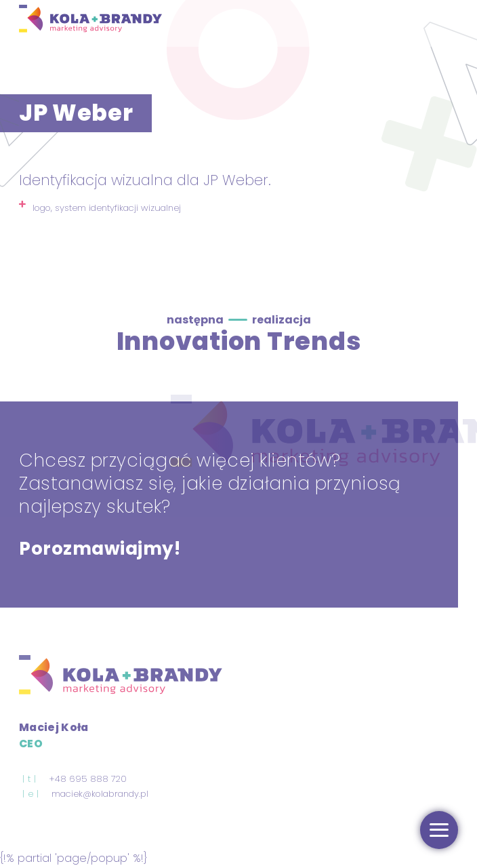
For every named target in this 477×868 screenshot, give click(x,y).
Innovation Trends (239, 341)
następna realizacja (239, 320)
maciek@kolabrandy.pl (100, 794)
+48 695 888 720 (88, 779)
